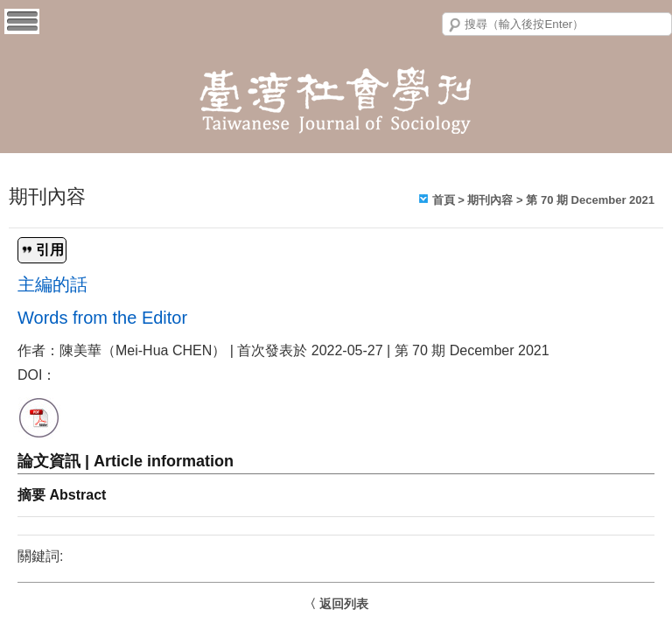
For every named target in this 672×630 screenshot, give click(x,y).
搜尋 (455, 25)
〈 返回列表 (336, 604)
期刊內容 (490, 200)
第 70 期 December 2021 (590, 200)
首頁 (444, 200)
